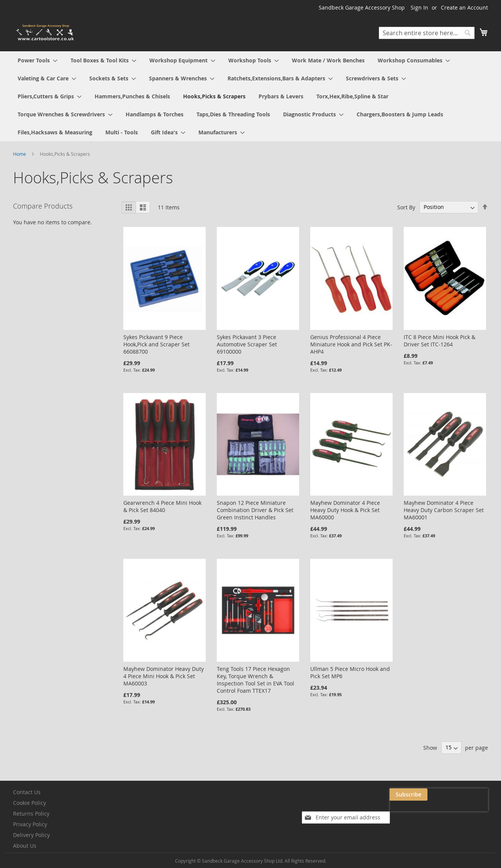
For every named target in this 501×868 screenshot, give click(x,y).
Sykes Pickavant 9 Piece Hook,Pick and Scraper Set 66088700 (156, 344)
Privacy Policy (30, 824)
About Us (25, 846)
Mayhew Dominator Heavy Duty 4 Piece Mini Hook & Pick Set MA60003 (164, 676)
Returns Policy (31, 813)
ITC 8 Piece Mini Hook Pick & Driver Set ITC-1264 (440, 341)
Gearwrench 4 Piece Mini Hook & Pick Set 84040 (162, 506)
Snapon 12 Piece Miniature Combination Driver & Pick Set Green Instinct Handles (255, 510)
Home (20, 154)
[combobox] (427, 33)
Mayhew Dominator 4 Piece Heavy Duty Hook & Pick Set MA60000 (345, 510)
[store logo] (46, 33)
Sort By (406, 207)
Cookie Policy (29, 803)
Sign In (419, 7)
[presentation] (411, 812)
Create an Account (464, 7)
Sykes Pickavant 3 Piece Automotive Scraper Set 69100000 (247, 344)
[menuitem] (38, 60)
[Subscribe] (469, 795)
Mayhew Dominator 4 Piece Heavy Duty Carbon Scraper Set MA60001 (444, 510)
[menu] (250, 96)
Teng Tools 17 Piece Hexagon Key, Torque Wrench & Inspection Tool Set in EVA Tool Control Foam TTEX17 (255, 680)
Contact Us (27, 792)
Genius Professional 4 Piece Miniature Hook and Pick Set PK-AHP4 (351, 344)
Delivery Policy (31, 835)
